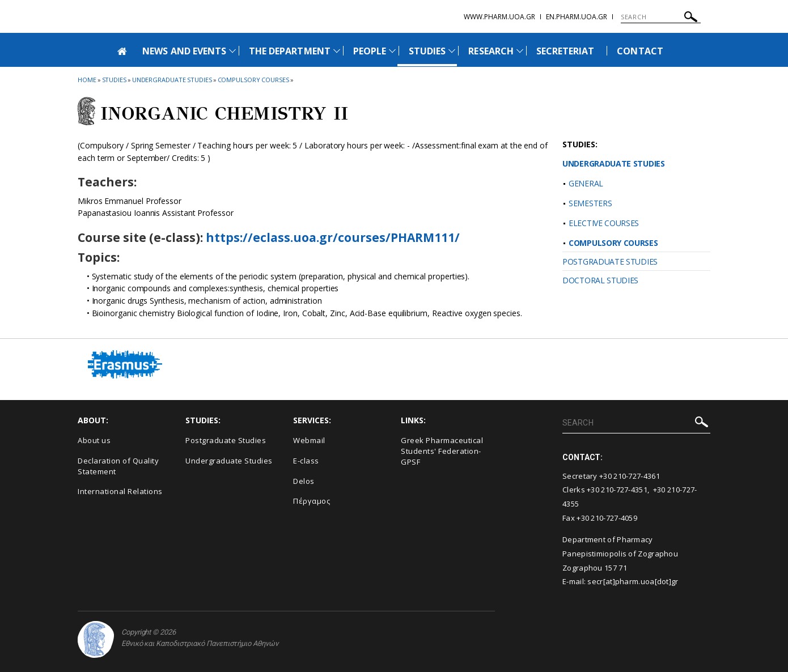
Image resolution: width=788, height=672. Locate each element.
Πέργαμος (312, 501)
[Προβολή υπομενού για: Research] (520, 51)
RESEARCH (491, 51)
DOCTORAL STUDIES (600, 280)
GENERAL (586, 183)
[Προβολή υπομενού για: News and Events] (232, 51)
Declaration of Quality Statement (118, 466)
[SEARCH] (661, 17)
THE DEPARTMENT (290, 51)
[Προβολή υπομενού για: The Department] (337, 51)
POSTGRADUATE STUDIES (610, 261)
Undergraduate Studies (172, 80)
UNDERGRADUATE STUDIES (614, 163)
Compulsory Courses (253, 80)
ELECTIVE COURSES (604, 223)
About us (94, 440)
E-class (306, 461)
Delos (304, 481)
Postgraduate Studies (226, 440)
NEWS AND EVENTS (184, 51)
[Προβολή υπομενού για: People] (392, 51)
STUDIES (427, 51)
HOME (87, 80)
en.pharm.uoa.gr (577, 17)
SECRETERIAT (565, 51)
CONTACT (640, 51)
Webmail (309, 440)
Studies (114, 80)
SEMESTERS (590, 203)
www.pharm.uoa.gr (499, 17)
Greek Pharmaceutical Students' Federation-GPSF (442, 451)
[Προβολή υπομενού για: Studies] (452, 51)
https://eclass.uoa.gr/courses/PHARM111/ (333, 237)
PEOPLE (370, 51)
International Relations (120, 491)
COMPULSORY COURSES (613, 243)
